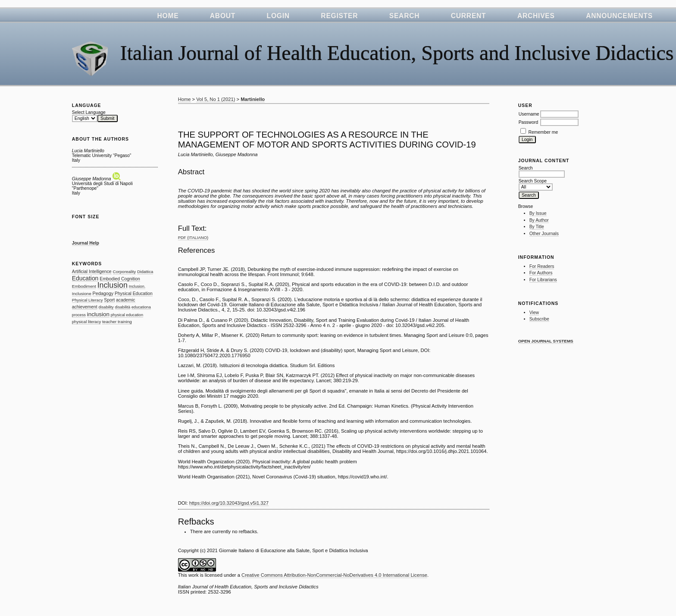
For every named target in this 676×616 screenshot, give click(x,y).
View (534, 313)
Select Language (89, 112)
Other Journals (544, 234)
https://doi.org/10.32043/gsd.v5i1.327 (229, 503)
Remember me (543, 132)
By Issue (538, 213)
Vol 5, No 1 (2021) (216, 99)
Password (529, 122)
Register (339, 16)
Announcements (619, 16)
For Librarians (543, 280)
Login (278, 16)
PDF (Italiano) (193, 237)
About (223, 16)
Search (405, 16)
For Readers (542, 266)
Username (529, 114)
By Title (537, 227)
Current (469, 16)
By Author (539, 220)
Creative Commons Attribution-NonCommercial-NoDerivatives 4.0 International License (334, 575)
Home (168, 16)
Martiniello (253, 99)
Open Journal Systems (546, 341)
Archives (536, 16)
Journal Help (86, 243)
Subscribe (539, 319)
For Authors (541, 273)
